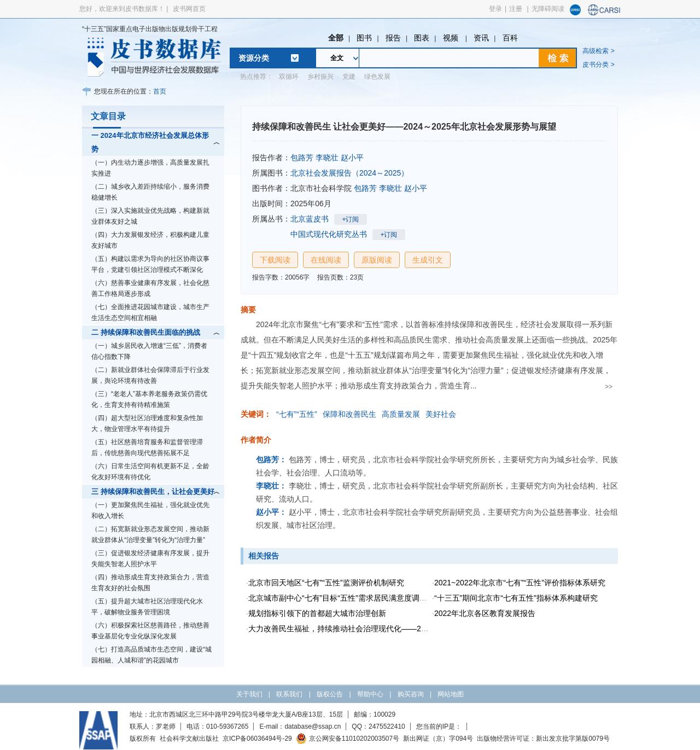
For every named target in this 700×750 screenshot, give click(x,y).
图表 (422, 38)
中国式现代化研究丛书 (329, 234)
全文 (337, 58)
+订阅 (350, 219)
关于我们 (249, 694)
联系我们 (289, 694)
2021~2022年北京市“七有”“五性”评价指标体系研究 (520, 583)
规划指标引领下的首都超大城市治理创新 (317, 613)
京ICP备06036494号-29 (257, 739)
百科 (510, 38)
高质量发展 (401, 414)
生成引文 (428, 260)
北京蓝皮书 (310, 219)
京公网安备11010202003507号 (348, 739)
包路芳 (302, 158)
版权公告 (330, 694)
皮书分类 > (598, 65)
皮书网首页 (189, 9)
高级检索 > (598, 51)
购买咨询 (411, 694)
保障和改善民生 (349, 414)
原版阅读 (377, 260)
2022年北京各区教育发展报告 (485, 613)
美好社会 (441, 414)
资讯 (481, 38)
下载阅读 (275, 260)
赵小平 (352, 158)
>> (609, 387)
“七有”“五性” (297, 414)
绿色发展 (377, 77)
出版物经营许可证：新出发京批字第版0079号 (543, 739)
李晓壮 (327, 158)
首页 (160, 91)
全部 (336, 38)
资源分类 (254, 58)
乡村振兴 (320, 77)
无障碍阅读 (548, 9)
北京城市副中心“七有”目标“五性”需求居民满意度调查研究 (345, 598)
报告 (393, 38)
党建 (349, 77)
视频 (452, 38)
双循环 (289, 77)
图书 (364, 38)
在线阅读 (326, 260)
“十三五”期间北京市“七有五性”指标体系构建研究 (516, 598)
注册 (516, 9)
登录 (495, 9)
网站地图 (451, 694)
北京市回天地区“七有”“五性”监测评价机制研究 (326, 583)
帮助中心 (370, 694)
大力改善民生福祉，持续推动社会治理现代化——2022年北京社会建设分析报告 (383, 629)
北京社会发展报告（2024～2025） (349, 173)
